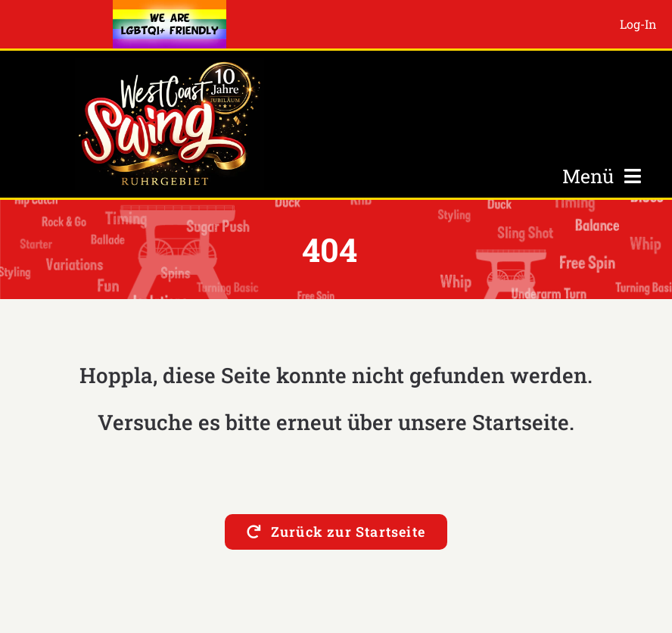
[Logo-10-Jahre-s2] (170, 65)
